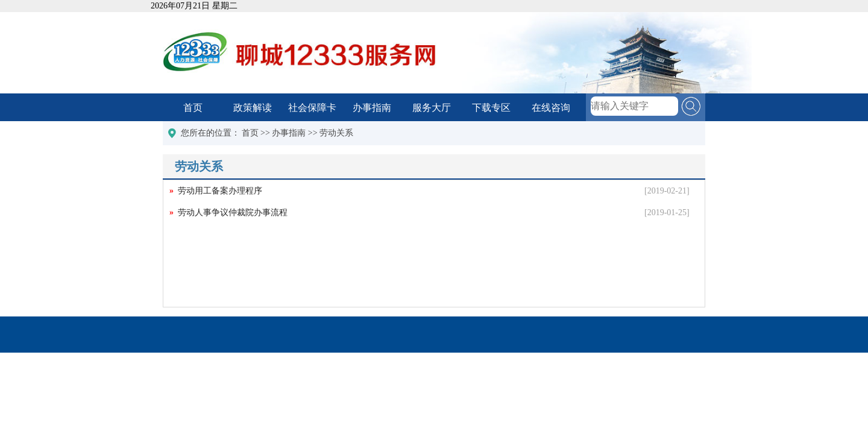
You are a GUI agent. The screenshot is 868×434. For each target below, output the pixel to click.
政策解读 (253, 108)
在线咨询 (551, 108)
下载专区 (491, 108)
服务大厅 (432, 108)
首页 (193, 108)
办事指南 (372, 108)
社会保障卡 (312, 108)
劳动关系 (336, 133)
